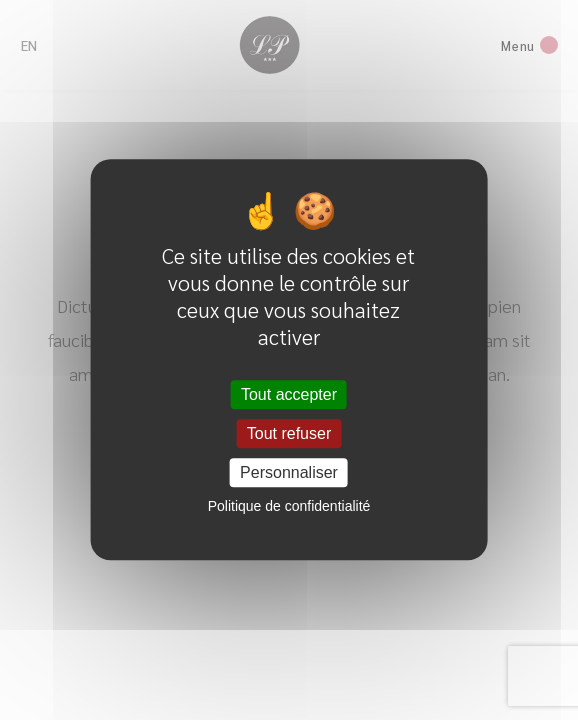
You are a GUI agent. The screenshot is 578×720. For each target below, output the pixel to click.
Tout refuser (289, 433)
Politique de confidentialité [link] (289, 507)
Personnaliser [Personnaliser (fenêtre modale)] (289, 473)
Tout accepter (289, 394)
